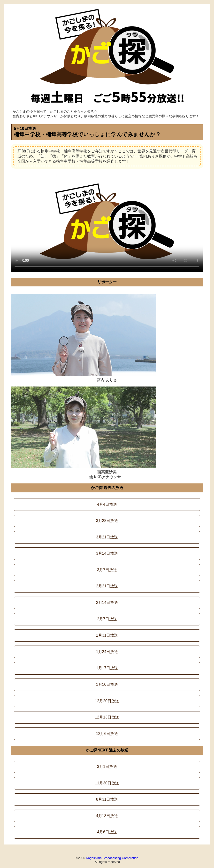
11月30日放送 (107, 783)
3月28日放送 (107, 521)
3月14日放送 (107, 553)
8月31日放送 (107, 799)
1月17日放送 (107, 668)
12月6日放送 (107, 734)
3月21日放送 (107, 537)
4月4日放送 (107, 504)
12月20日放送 (107, 701)
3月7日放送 (107, 570)
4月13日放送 (107, 816)
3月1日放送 (107, 767)
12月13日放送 (107, 717)
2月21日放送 (107, 586)
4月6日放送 (107, 832)
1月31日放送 (107, 635)
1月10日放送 (107, 684)
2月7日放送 (107, 619)
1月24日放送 (107, 652)
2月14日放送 (107, 603)
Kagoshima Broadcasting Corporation (112, 858)
